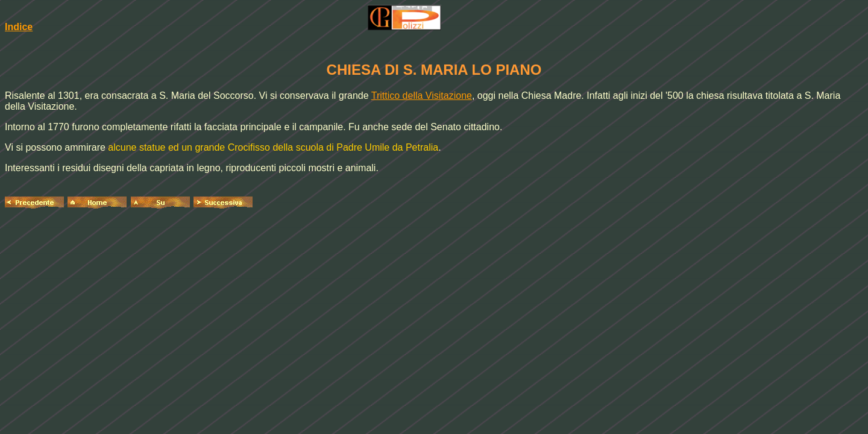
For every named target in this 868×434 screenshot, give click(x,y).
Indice (19, 27)
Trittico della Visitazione (422, 96)
